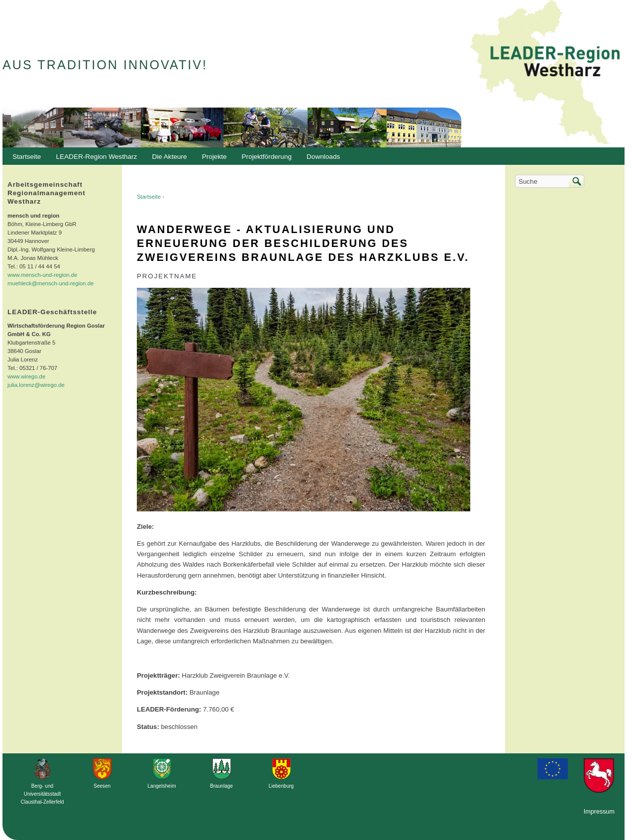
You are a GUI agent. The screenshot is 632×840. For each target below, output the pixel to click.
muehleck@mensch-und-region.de (51, 283)
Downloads (321, 159)
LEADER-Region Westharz (94, 159)
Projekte (214, 157)
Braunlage (221, 786)
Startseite (149, 197)
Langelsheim (161, 786)
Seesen (102, 786)
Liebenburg (281, 786)
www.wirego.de (26, 376)
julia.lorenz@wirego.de (36, 385)
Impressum (599, 812)
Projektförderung (264, 159)
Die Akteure (167, 159)
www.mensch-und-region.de (42, 275)
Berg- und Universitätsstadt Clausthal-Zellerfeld (43, 794)
